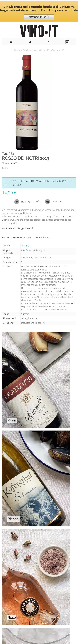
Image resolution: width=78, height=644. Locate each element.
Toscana (25, 246)
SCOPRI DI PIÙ (39, 17)
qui (19, 185)
